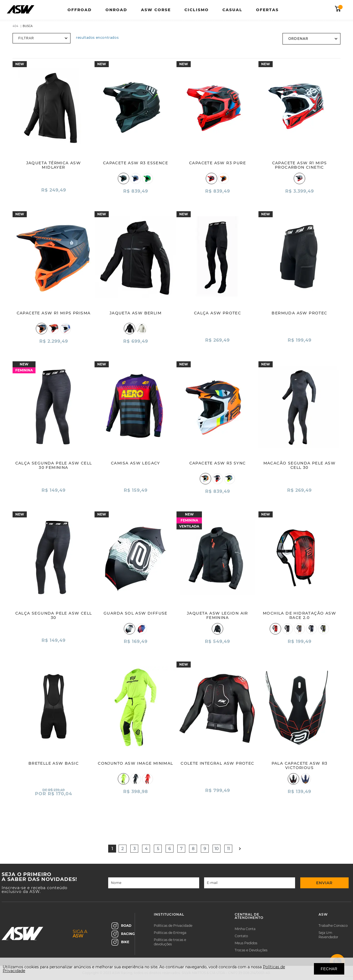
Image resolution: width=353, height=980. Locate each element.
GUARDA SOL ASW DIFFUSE (136, 613)
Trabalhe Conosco (333, 926)
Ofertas (267, 10)
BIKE (120, 942)
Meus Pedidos (246, 943)
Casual (232, 10)
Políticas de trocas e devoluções (170, 942)
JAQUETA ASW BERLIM (136, 313)
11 (228, 849)
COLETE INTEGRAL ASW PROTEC (217, 763)
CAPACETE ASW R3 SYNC (218, 463)
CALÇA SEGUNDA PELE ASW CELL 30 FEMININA (54, 465)
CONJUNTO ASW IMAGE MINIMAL (135, 763)
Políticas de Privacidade (173, 926)
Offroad (80, 10)
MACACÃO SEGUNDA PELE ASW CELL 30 (300, 465)
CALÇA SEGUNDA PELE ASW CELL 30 (54, 615)
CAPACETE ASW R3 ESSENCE (136, 163)
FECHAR (329, 969)
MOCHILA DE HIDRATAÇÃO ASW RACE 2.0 (299, 615)
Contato (241, 936)
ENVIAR (324, 883)
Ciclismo (197, 10)
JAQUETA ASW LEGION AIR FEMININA (217, 615)
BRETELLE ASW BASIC (54, 763)
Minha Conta (245, 929)
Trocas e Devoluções (251, 950)
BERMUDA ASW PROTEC (299, 313)
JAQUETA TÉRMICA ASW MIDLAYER (54, 165)
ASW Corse (156, 10)
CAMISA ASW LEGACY (136, 463)
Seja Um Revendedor (328, 935)
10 (217, 849)
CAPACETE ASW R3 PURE (217, 163)
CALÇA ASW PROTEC (217, 313)
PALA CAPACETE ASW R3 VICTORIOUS (300, 765)
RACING (123, 934)
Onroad (116, 10)
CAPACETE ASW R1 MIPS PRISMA (54, 313)
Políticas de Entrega (170, 933)
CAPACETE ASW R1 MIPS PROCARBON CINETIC (300, 165)
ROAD (121, 926)
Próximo (240, 849)
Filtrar (26, 38)
